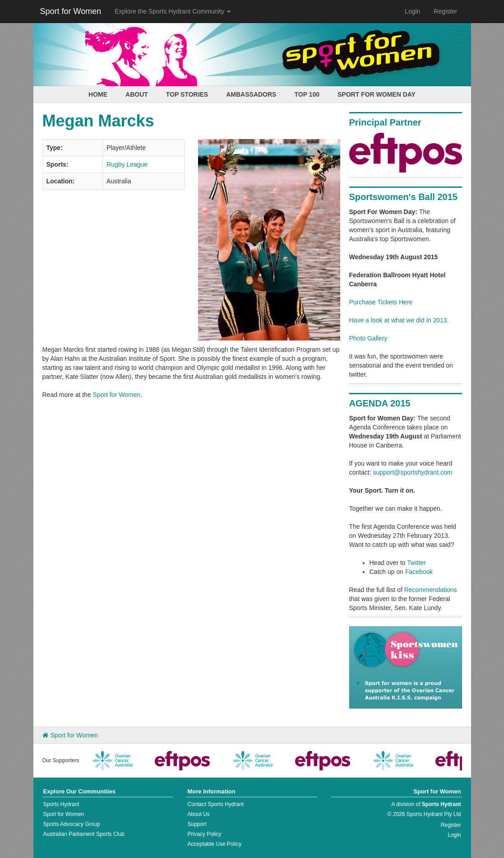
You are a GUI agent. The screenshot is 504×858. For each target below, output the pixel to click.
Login (412, 11)
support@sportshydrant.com (412, 472)
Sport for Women (71, 11)
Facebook (419, 572)
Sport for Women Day (377, 94)
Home (98, 94)
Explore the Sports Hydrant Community (173, 11)
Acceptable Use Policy (214, 844)
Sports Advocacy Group (72, 824)
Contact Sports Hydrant (215, 804)
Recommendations (431, 590)
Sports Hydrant (61, 804)
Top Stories (187, 94)
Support (197, 824)
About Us (198, 814)
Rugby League (127, 164)
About (137, 94)
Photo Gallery (368, 338)
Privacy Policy (204, 834)
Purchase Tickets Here (381, 302)
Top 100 (307, 94)
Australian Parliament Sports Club (84, 834)
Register (445, 11)
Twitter (416, 563)
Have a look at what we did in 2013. (399, 320)
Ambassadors (251, 94)
